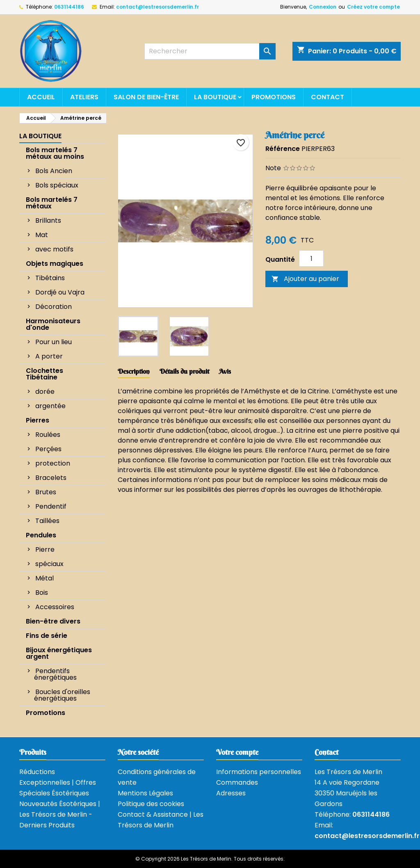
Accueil (41, 97)
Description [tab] (134, 371)
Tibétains (50, 278)
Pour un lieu (54, 342)
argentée (50, 406)
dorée (45, 392)
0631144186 (69, 7)
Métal (45, 578)
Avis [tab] (225, 371)
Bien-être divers (53, 621)
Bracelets (51, 478)
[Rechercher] (210, 51)
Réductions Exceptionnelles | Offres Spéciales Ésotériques (58, 782)
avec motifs (54, 249)
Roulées (48, 435)
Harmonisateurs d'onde (53, 324)
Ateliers (84, 97)
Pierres (38, 420)
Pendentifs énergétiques (55, 674)
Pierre (45, 549)
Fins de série (47, 636)
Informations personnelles (259, 772)
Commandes (237, 782)
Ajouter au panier (305, 279)
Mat (42, 235)
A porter (49, 356)
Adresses (231, 793)
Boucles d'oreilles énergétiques (62, 695)
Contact (328, 97)
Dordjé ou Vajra (60, 292)
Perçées (48, 449)
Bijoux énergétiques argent (59, 653)
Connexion (323, 7)
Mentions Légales (145, 793)
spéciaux (49, 564)
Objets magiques (55, 264)
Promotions (274, 97)
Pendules (41, 535)
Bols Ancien (54, 171)
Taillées (47, 521)
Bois (42, 593)
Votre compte (237, 752)
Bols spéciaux (57, 185)
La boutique (215, 97)
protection (53, 463)
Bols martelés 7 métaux (52, 203)
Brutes (46, 492)
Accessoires (55, 607)
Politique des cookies (151, 804)
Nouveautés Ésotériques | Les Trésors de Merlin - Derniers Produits (60, 814)
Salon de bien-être (146, 97)
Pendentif (51, 506)
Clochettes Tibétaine (45, 374)
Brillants (48, 220)
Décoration (54, 307)
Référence (283, 149)
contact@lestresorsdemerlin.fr (157, 7)
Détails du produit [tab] (184, 371)
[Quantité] (311, 258)
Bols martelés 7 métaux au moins (55, 153)
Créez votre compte (373, 7)
